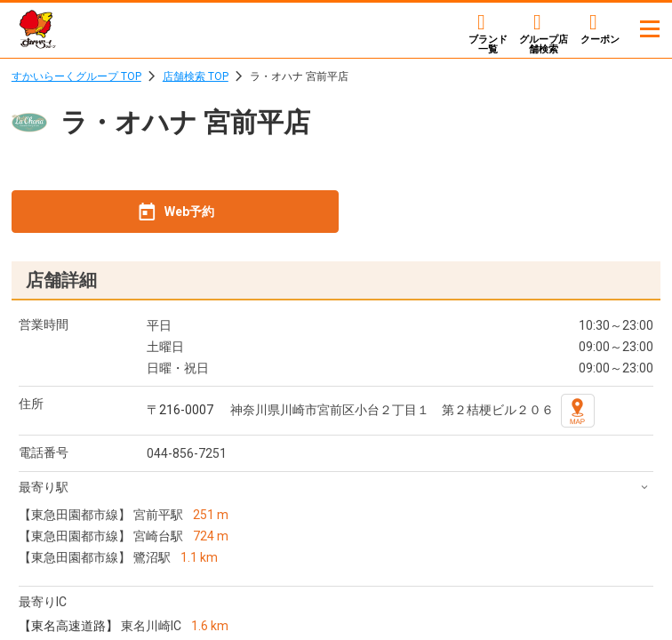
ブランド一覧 (488, 44)
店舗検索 (544, 44)
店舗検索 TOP (196, 76)
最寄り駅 (44, 487)
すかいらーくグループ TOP (76, 76)
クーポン (600, 39)
